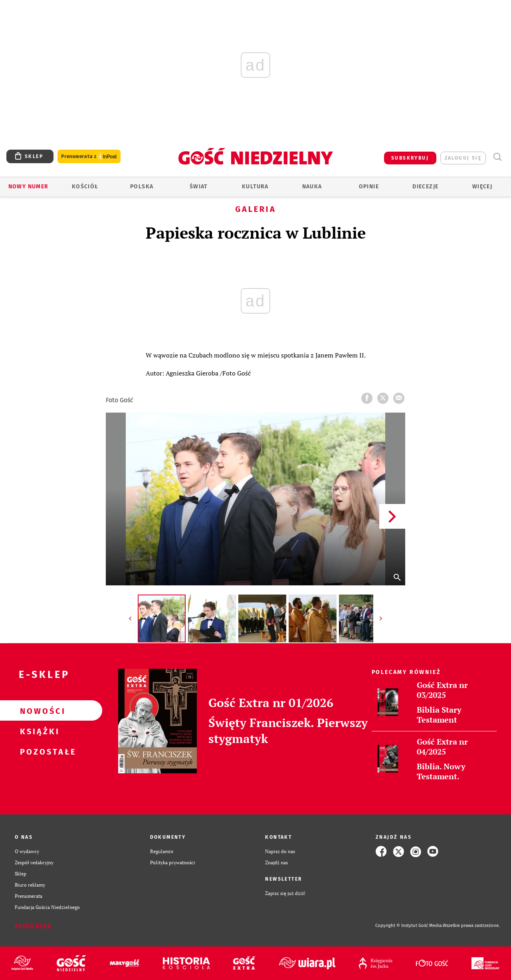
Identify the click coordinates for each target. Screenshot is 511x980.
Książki (38, 731)
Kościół (85, 187)
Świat (199, 187)
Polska (142, 187)
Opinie (369, 187)
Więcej (482, 187)
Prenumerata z (89, 157)
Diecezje (425, 187)
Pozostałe (38, 751)
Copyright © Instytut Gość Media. (409, 926)
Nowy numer (29, 187)
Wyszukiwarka (497, 157)
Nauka (312, 187)
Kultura (255, 187)
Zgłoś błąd (33, 926)
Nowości (38, 711)
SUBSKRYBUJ (410, 158)
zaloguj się (463, 158)
